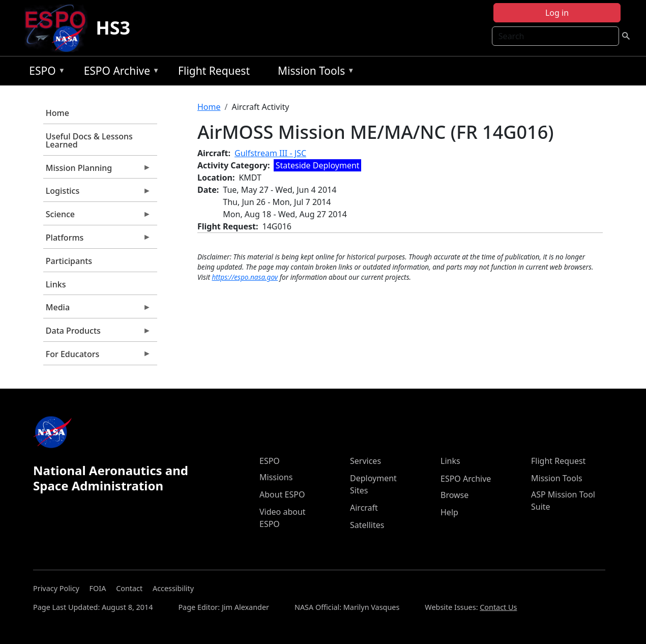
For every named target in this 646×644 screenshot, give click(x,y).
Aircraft (364, 508)
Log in (557, 13)
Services (365, 461)
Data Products (97, 333)
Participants (69, 261)
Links (56, 284)
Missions (276, 477)
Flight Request (214, 71)
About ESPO (282, 494)
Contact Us (498, 607)
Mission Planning (97, 170)
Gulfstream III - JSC (270, 153)
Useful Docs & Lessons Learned (89, 140)
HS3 (113, 28)
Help (449, 512)
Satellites (367, 525)
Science (97, 217)
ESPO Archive (119, 72)
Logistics (97, 193)
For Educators (97, 357)
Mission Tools (314, 72)
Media (97, 310)
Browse (454, 495)
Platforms (97, 240)
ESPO (45, 72)
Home (57, 113)
